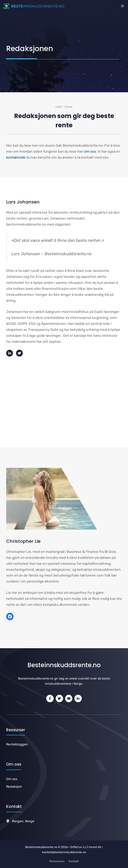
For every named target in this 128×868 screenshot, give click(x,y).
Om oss (12, 779)
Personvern (57, 861)
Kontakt (74, 861)
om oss (90, 151)
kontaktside (16, 157)
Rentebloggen (17, 744)
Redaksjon (14, 787)
